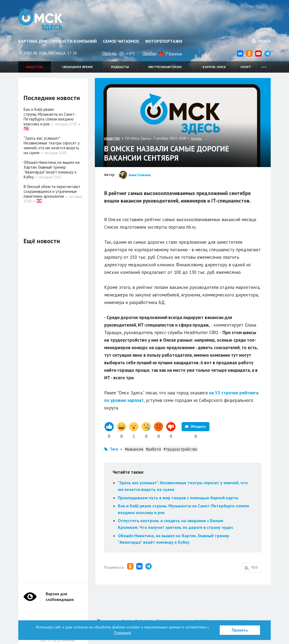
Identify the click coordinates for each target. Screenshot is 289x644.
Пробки (149, 53)
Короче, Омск (214, 67)
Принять (240, 630)
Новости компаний (75, 41)
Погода (109, 53)
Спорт (246, 67)
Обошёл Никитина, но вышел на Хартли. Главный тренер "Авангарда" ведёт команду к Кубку (52, 170)
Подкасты (120, 67)
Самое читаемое (121, 41)
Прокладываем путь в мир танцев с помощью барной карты (178, 498)
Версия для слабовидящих (60, 597)
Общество (35, 67)
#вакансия (134, 449)
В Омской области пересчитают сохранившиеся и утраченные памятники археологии (52, 191)
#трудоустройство (180, 449)
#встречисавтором (165, 67)
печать (196, 138)
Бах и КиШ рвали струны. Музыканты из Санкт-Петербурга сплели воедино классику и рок (50, 117)
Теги (114, 449)
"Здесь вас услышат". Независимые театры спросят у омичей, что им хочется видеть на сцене (52, 145)
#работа (153, 449)
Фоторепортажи (164, 41)
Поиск (261, 41)
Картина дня (33, 41)
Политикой (122, 633)
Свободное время (77, 67)
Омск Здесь (40, 19)
